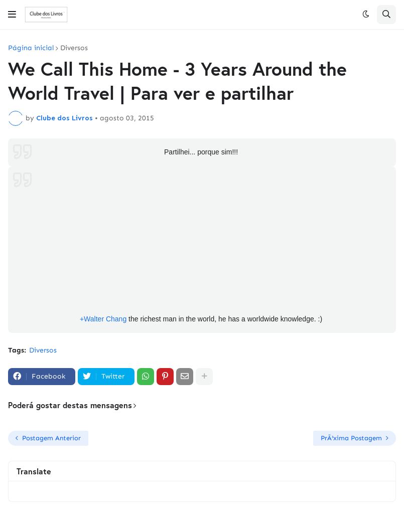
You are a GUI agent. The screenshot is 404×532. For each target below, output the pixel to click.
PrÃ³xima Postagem (351, 438)
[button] (12, 15)
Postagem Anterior (51, 438)
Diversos (74, 48)
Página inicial (31, 48)
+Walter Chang (103, 319)
